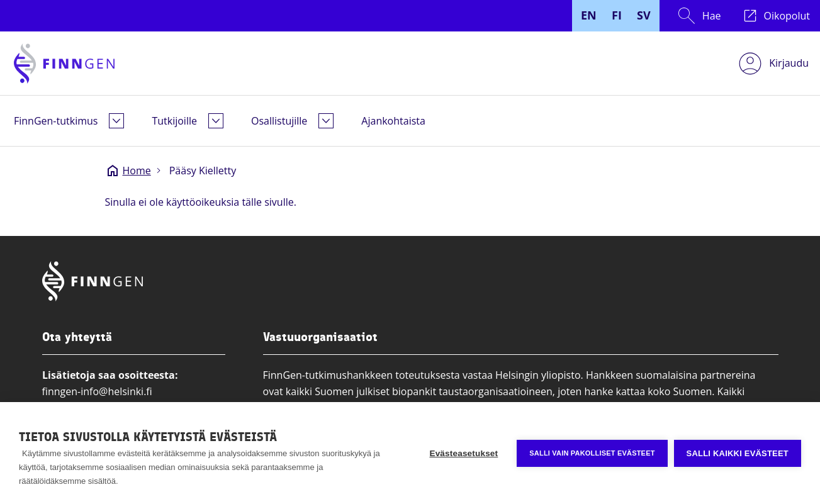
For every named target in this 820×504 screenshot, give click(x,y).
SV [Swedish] (644, 15)
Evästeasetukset (463, 453)
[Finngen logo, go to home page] (64, 64)
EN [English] (589, 15)
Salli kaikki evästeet (738, 453)
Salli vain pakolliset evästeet (592, 453)
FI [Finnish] (617, 15)
